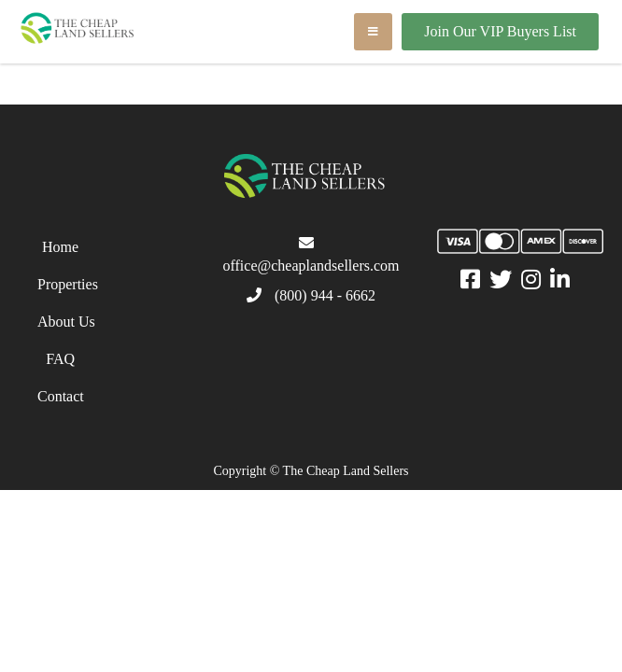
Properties (68, 284)
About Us (66, 322)
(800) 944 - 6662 (325, 295)
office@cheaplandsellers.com (311, 266)
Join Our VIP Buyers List (500, 31)
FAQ (60, 359)
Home (60, 247)
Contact (61, 396)
